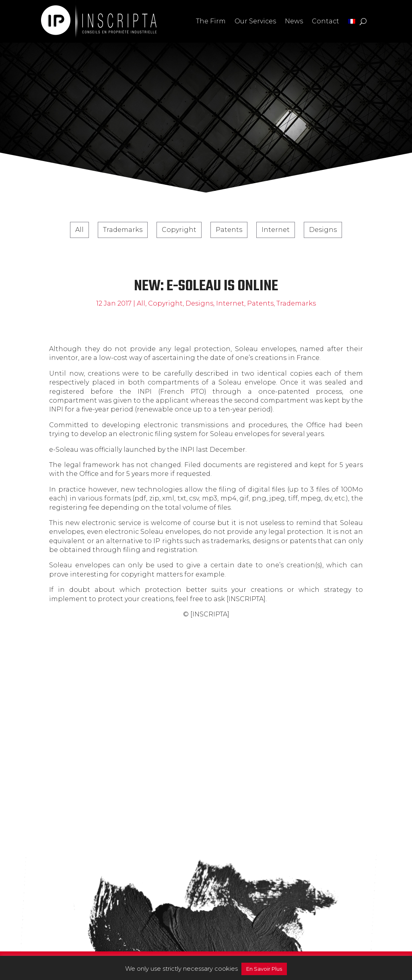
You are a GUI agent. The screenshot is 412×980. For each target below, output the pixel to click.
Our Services (255, 21)
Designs (323, 230)
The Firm (211, 21)
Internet (276, 230)
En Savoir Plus (264, 969)
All (79, 230)
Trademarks (123, 230)
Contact (325, 21)
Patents (229, 230)
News (294, 21)
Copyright (179, 230)
